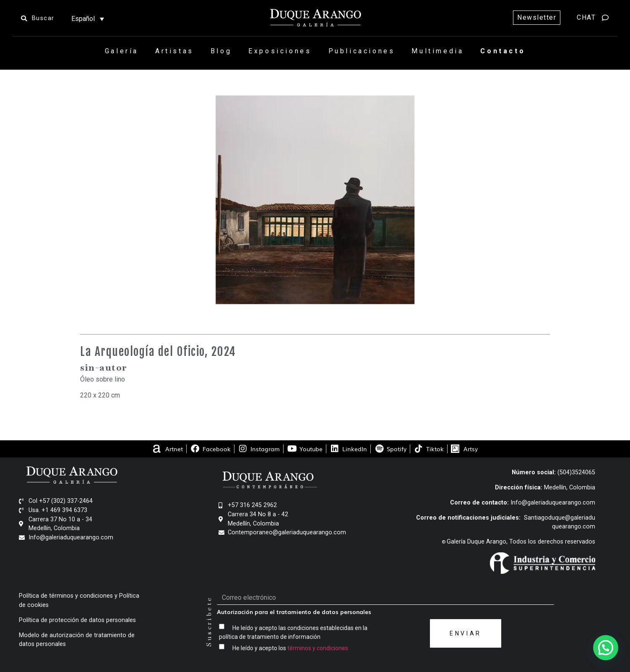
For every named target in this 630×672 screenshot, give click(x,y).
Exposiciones (280, 51)
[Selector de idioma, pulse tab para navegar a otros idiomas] (88, 19)
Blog (221, 51)
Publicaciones (362, 51)
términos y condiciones (318, 648)
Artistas (174, 51)
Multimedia (437, 51)
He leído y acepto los (290, 648)
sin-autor (104, 367)
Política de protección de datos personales (77, 620)
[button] (606, 648)
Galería (122, 51)
